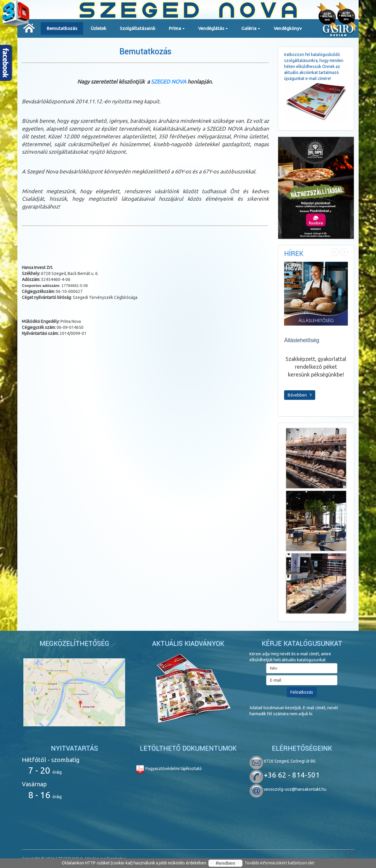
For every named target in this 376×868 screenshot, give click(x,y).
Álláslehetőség (302, 340)
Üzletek (98, 28)
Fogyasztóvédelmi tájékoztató (169, 769)
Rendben (225, 863)
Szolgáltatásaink (138, 28)
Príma (177, 30)
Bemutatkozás (62, 28)
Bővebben (300, 395)
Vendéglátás (213, 30)
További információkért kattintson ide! (279, 863)
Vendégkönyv (288, 28)
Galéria (251, 30)
